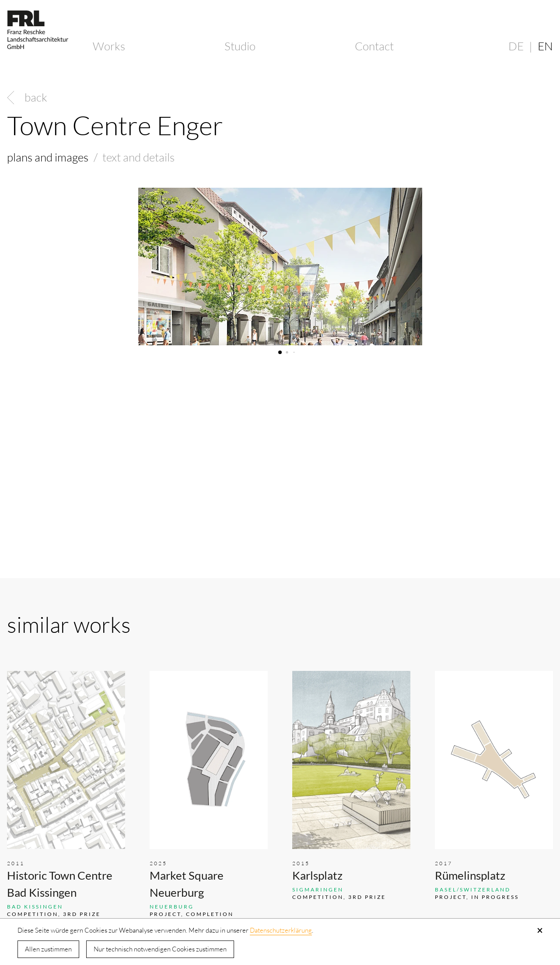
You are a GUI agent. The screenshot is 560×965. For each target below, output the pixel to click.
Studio (240, 46)
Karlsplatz (317, 875)
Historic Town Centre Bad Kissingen (60, 884)
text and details (138, 157)
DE (516, 46)
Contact (374, 46)
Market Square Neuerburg (187, 884)
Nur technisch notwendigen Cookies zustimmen (160, 949)
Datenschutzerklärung (281, 930)
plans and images (48, 157)
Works (109, 46)
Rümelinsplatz (470, 875)
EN (545, 46)
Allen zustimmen (48, 949)
